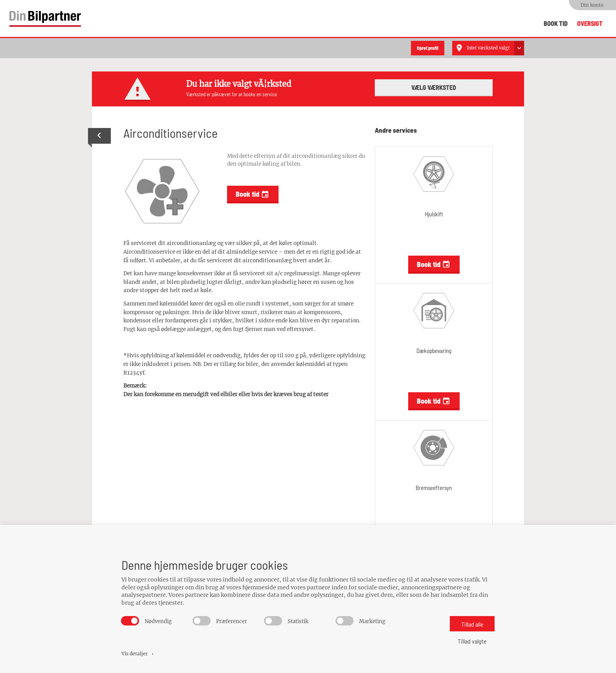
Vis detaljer (138, 654)
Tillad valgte (472, 641)
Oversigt (590, 23)
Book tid (556, 23)
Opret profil (428, 48)
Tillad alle (472, 624)
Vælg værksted (434, 87)
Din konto (592, 5)
